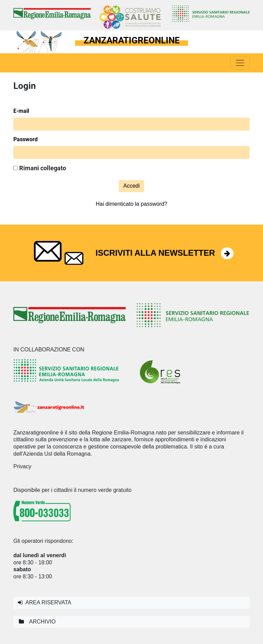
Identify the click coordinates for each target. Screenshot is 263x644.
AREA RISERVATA (45, 602)
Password (26, 139)
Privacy (22, 466)
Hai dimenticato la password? (132, 204)
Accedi (131, 186)
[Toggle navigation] (240, 63)
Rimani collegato (40, 168)
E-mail (21, 111)
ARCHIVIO (37, 622)
